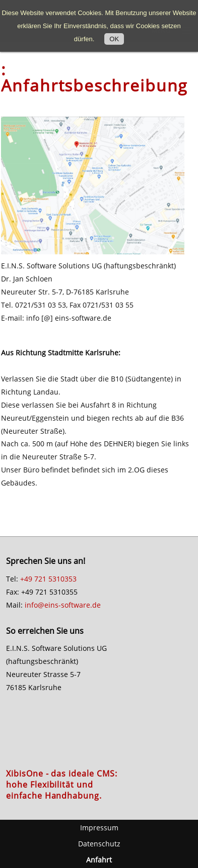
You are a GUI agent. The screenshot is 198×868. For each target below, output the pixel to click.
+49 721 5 (36, 579)
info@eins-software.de (63, 605)
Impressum (99, 828)
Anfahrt (99, 860)
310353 (64, 579)
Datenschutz (99, 844)
